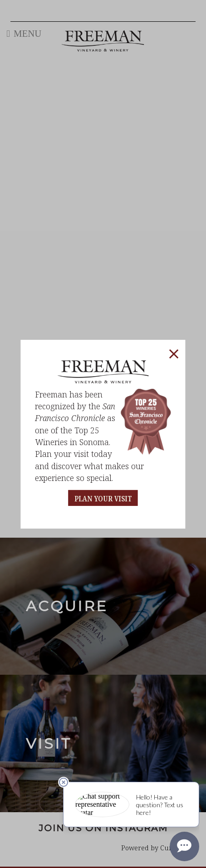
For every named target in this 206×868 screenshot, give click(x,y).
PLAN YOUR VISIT (103, 499)
